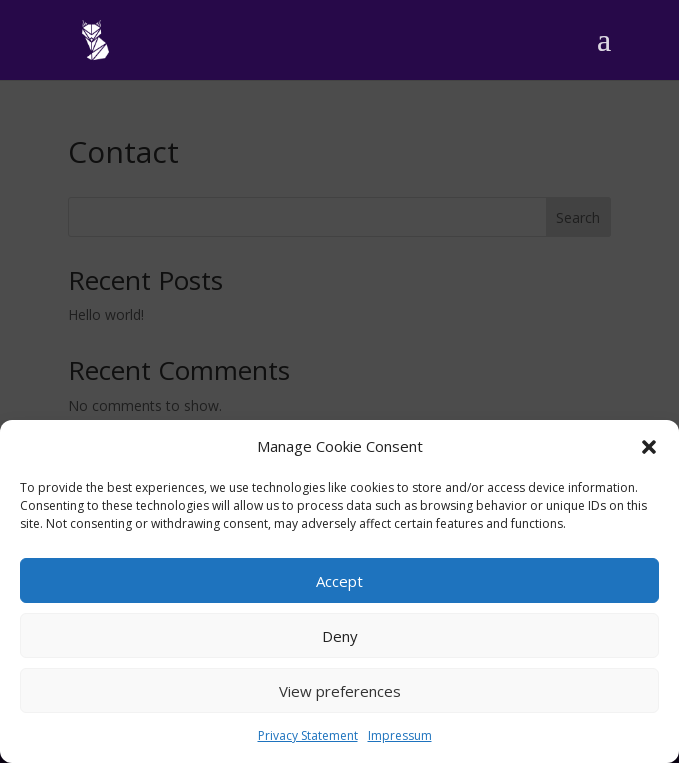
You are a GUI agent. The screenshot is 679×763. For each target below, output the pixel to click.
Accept (339, 581)
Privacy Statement (308, 735)
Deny (340, 636)
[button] (649, 447)
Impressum (400, 735)
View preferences (340, 691)
